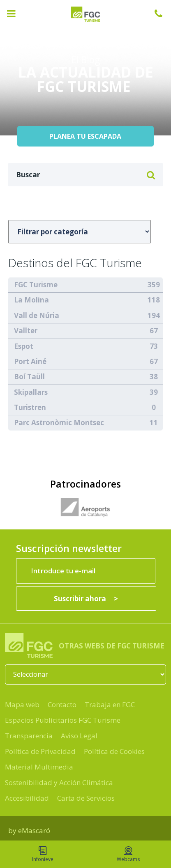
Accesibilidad (27, 798)
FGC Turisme (36, 285)
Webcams (128, 854)
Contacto (62, 704)
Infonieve (43, 854)
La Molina (31, 300)
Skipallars (31, 392)
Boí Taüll (29, 377)
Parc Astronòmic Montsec (59, 423)
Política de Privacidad (40, 751)
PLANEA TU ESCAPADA (85, 136)
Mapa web (22, 704)
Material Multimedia (39, 767)
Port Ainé (30, 361)
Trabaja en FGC (110, 704)
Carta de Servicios (86, 798)
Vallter (26, 331)
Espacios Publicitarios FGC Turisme (63, 720)
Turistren (30, 407)
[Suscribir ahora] (86, 599)
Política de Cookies (114, 751)
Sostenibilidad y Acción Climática (59, 782)
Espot (24, 346)
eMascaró (34, 830)
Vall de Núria (37, 315)
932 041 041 (163, 14)
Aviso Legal (79, 736)
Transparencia (29, 736)
